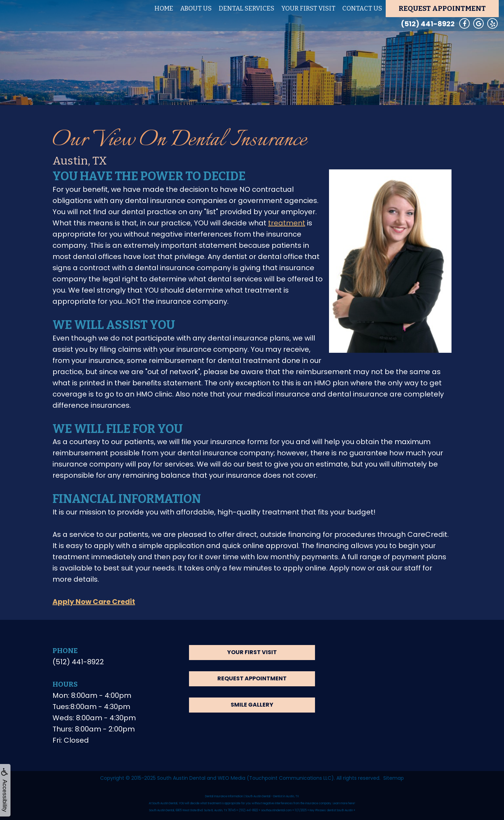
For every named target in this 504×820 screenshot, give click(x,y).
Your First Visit (308, 8)
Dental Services (247, 8)
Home (164, 8)
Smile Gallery (252, 705)
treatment (287, 223)
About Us (196, 8)
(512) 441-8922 (428, 24)
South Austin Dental (181, 778)
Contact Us (362, 8)
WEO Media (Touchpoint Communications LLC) (276, 778)
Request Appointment (442, 8)
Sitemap (394, 778)
